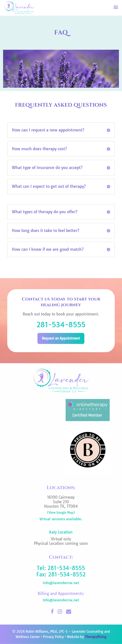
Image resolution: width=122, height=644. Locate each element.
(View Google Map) (61, 513)
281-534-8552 (67, 574)
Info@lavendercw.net (61, 583)
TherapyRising (96, 637)
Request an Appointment (61, 338)
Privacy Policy (53, 637)
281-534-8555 (61, 325)
